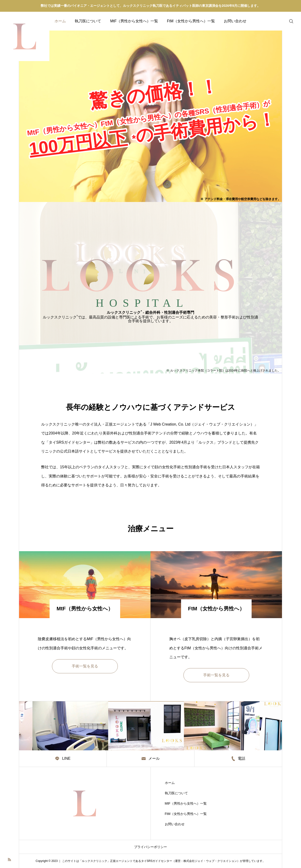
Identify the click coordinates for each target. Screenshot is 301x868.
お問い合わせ (235, 21)
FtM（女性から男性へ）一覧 (191, 21)
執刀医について (88, 21)
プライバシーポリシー (150, 847)
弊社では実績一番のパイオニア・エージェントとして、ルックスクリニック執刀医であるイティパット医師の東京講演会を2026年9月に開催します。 (151, 6)
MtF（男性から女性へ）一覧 (134, 21)
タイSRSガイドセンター (157, 861)
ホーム (60, 21)
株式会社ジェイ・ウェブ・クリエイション (210, 861)
